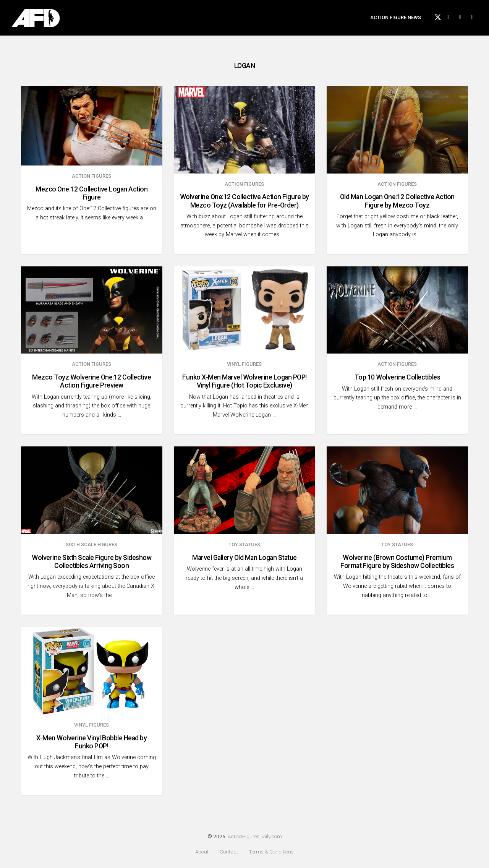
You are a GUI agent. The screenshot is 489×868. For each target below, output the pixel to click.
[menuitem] (396, 22)
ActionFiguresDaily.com (255, 836)
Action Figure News (396, 21)
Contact (229, 852)
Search (478, 20)
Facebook (453, 20)
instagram (465, 20)
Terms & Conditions (271, 852)
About (202, 852)
